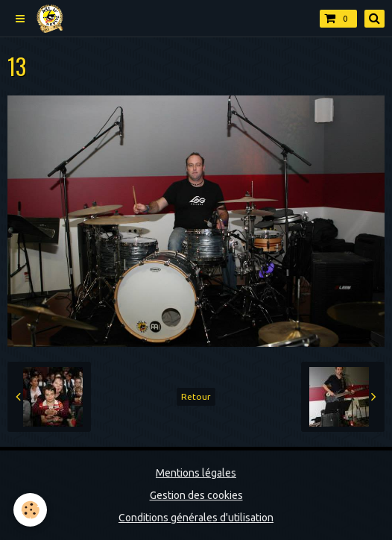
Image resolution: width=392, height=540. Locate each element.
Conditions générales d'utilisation (196, 518)
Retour (196, 396)
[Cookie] (30, 510)
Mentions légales (196, 473)
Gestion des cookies (196, 495)
